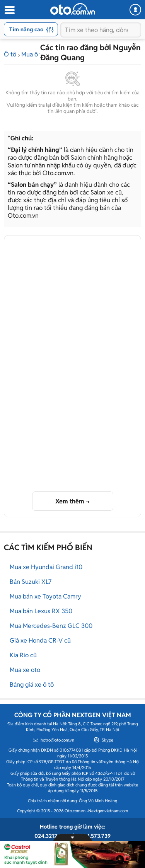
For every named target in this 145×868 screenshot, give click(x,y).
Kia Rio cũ (23, 655)
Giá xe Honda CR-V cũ (40, 640)
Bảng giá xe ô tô (32, 685)
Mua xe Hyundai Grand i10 (46, 567)
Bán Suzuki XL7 (31, 582)
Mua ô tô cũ (37, 54)
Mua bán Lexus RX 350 (41, 611)
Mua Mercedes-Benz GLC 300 (51, 626)
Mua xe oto (25, 670)
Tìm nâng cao (32, 29)
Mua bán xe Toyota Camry (45, 596)
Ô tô (10, 54)
